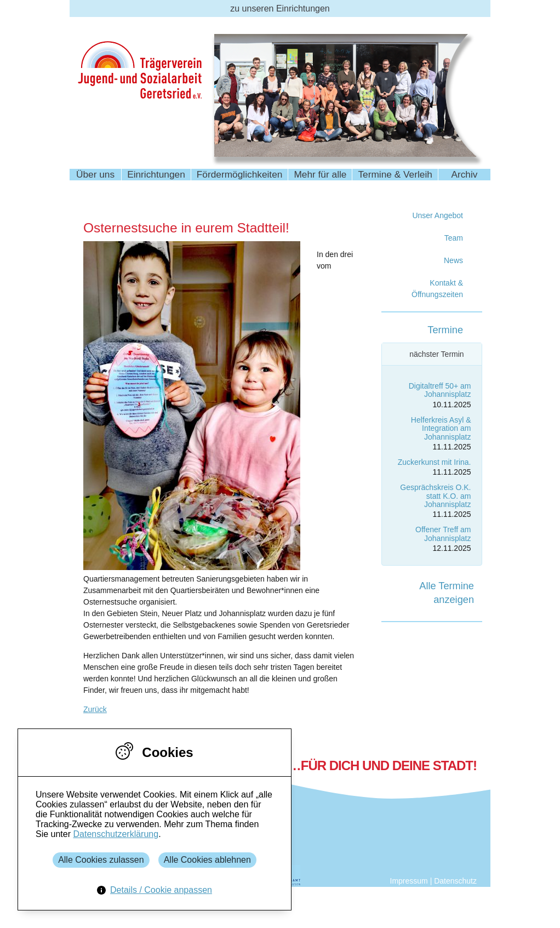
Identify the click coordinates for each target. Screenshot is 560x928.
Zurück (95, 709)
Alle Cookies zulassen (101, 860)
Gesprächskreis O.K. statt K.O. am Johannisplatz (435, 496)
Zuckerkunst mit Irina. (435, 462)
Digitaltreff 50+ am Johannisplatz (440, 390)
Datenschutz (455, 881)
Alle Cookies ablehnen (207, 860)
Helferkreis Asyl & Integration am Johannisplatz (441, 428)
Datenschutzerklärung (116, 834)
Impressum (409, 881)
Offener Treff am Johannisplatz (443, 534)
